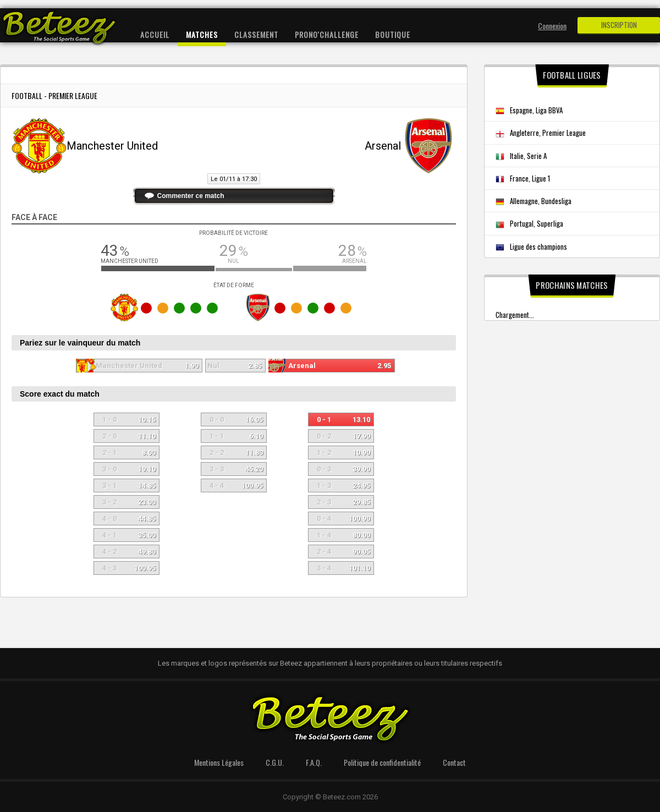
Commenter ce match (191, 196)
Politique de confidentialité (382, 762)
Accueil (155, 34)
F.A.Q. (314, 762)
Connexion (552, 26)
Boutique (393, 34)
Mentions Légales (219, 762)
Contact (454, 762)
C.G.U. (275, 762)
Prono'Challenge (327, 34)
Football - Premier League (54, 95)
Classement (256, 34)
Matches (202, 34)
